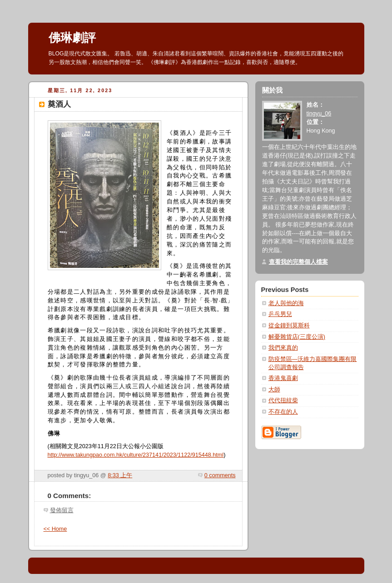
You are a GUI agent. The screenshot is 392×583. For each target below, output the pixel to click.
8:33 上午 (120, 475)
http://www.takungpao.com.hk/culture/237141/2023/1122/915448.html (136, 455)
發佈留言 (62, 510)
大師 (274, 390)
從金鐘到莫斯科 (289, 326)
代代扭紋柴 (283, 400)
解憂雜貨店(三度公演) (297, 337)
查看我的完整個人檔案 (298, 262)
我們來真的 (283, 348)
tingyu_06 (319, 114)
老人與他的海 (286, 303)
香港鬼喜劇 (283, 378)
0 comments (220, 475)
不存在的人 (283, 412)
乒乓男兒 (280, 314)
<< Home (55, 529)
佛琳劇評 (72, 38)
